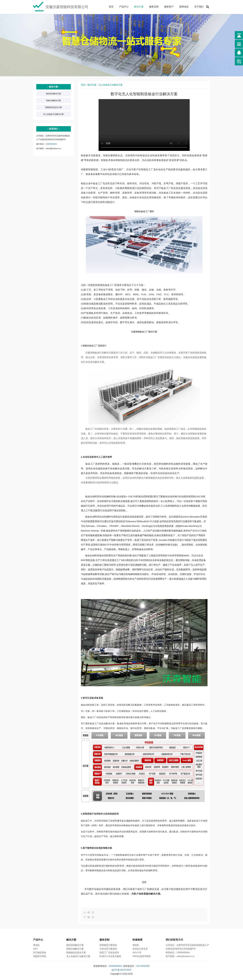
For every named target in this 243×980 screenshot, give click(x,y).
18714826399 (143, 966)
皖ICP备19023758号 (122, 970)
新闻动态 (184, 7)
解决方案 (139, 7)
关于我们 (199, 7)
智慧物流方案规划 (108, 945)
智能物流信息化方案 (53, 107)
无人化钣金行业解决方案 (53, 114)
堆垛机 (36, 945)
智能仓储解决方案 (53, 101)
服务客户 (169, 7)
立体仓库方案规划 (108, 949)
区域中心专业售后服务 (110, 956)
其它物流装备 (40, 953)
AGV (35, 949)
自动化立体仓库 (140, 949)
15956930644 (51, 144)
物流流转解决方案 (53, 94)
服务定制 (154, 7)
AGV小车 (137, 953)
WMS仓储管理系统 (142, 956)
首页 (111, 7)
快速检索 (137, 940)
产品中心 (124, 7)
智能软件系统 (40, 956)
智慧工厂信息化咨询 (109, 953)
